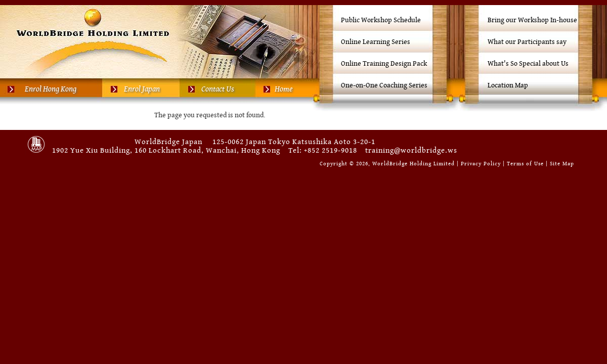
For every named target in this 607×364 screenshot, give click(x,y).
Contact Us (218, 89)
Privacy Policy (481, 164)
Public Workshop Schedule (381, 20)
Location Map (508, 85)
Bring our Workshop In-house (532, 20)
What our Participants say (527, 42)
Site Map (562, 164)
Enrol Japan (142, 89)
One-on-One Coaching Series (384, 85)
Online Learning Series (376, 42)
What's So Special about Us (528, 64)
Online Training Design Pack (384, 64)
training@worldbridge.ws (411, 150)
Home (284, 89)
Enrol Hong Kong (51, 89)
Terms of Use (525, 164)
